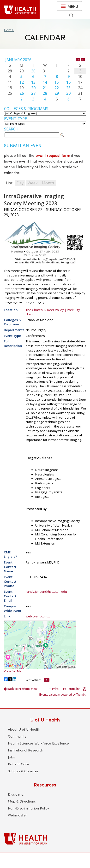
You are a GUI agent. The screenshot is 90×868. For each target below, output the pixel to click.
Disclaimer (16, 794)
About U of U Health (24, 729)
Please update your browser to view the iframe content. (45, 79)
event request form (53, 155)
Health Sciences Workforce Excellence (38, 743)
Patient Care (18, 764)
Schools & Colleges (23, 771)
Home (9, 30)
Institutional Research (26, 750)
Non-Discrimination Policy (28, 808)
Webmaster (17, 815)
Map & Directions (22, 801)
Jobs (11, 757)
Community (17, 736)
